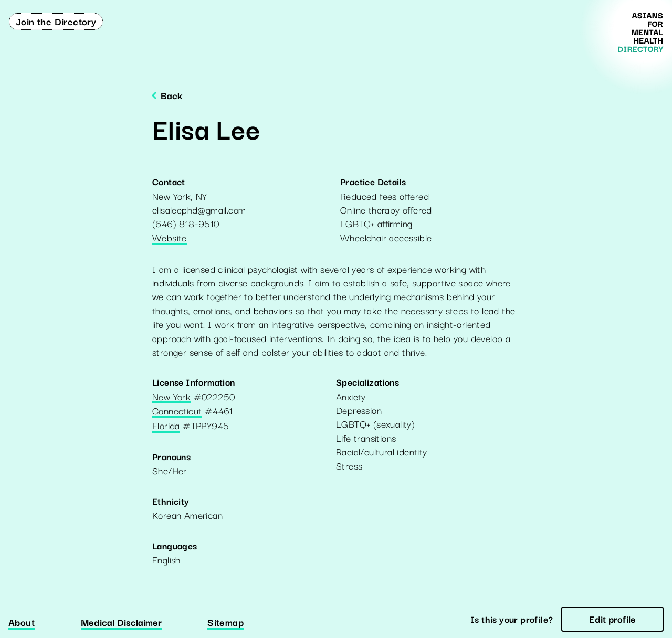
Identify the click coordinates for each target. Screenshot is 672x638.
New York (171, 397)
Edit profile (612, 619)
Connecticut (177, 411)
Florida (166, 426)
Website (170, 238)
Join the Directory (56, 21)
